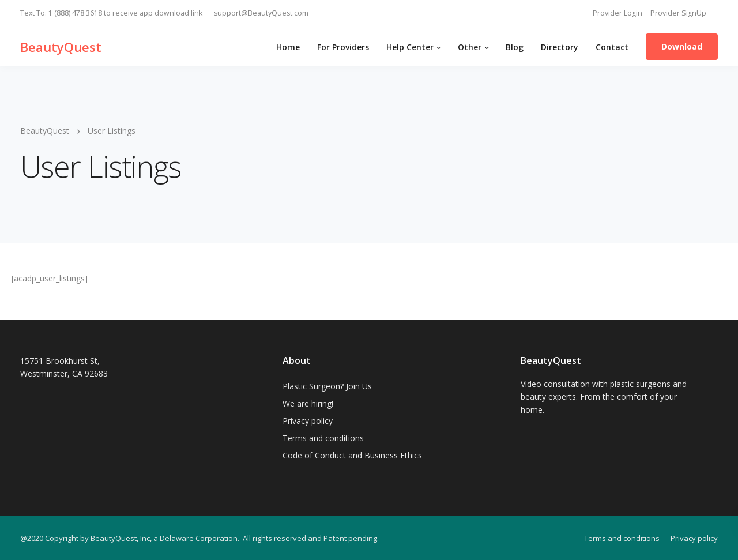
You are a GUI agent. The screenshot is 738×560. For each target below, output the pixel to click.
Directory (560, 47)
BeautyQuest (61, 47)
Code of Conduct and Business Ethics (352, 455)
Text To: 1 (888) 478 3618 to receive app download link (111, 13)
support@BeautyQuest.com (261, 13)
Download (682, 46)
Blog (515, 47)
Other (470, 47)
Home (288, 47)
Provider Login (617, 13)
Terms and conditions (323, 438)
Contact (612, 47)
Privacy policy (308, 421)
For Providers (343, 47)
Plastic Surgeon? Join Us (327, 386)
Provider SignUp (678, 13)
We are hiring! (308, 403)
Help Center (410, 47)
